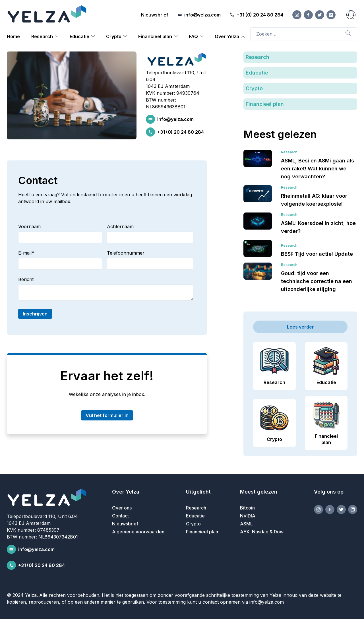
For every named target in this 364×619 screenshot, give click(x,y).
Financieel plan (155, 36)
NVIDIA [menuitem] (248, 516)
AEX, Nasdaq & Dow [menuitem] (262, 532)
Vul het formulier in (107, 415)
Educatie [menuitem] (195, 516)
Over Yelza (227, 36)
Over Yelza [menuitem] (126, 492)
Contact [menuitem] (120, 516)
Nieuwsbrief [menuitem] (125, 524)
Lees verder (300, 327)
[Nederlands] (351, 15)
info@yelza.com (175, 119)
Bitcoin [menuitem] (247, 508)
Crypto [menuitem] (193, 524)
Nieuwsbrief (155, 15)
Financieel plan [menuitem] (202, 532)
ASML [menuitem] (246, 524)
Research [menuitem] (196, 508)
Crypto (114, 36)
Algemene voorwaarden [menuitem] (138, 532)
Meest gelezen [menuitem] (259, 492)
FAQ (193, 36)
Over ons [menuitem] (122, 508)
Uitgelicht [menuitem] (198, 492)
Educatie (79, 36)
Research (42, 36)
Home (13, 36)
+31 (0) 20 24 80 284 (181, 132)
